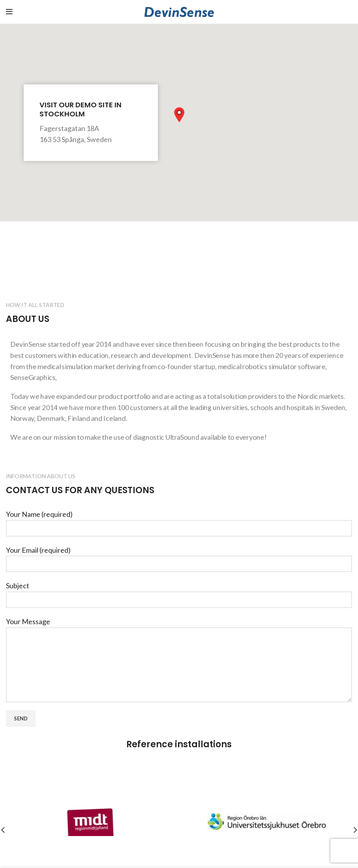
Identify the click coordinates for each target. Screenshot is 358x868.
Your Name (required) (179, 521)
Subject (179, 592)
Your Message (179, 643)
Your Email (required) (179, 557)
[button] (179, 115)
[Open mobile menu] (9, 12)
